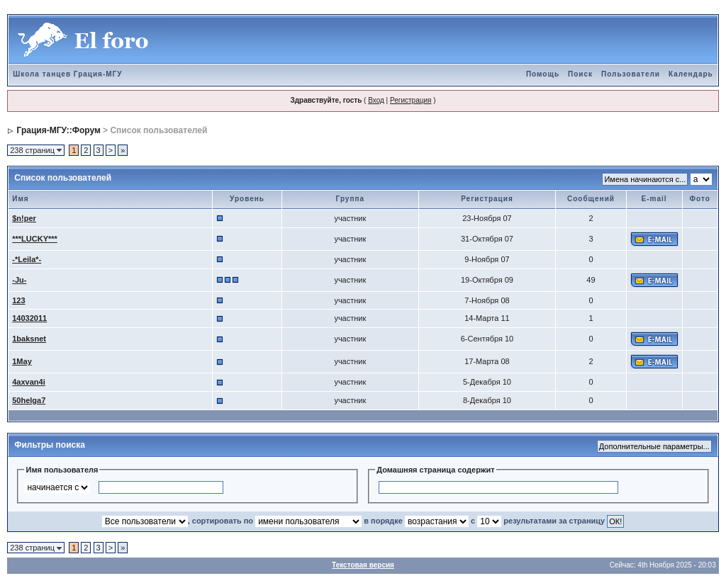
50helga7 (29, 400)
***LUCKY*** (35, 239)
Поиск (580, 74)
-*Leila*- (27, 259)
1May (22, 361)
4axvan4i (28, 382)
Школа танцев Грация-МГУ (67, 74)
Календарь (691, 74)
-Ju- (19, 280)
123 (18, 300)
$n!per (24, 218)
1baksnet (29, 339)
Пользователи (631, 74)
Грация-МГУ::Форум (59, 130)
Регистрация (411, 100)
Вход (376, 100)
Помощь (543, 74)
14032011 (29, 318)
